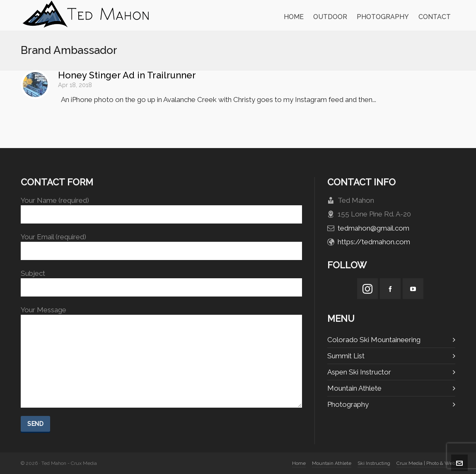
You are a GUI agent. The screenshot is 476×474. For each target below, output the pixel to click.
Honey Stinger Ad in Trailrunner (127, 75)
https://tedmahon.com (374, 242)
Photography (348, 404)
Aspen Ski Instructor (359, 372)
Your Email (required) (161, 244)
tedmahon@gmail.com (373, 228)
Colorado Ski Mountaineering (374, 340)
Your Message (161, 315)
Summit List (346, 356)
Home (299, 463)
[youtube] (413, 289)
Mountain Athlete (354, 388)
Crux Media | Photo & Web (426, 463)
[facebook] (390, 289)
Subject (161, 281)
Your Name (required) (161, 208)
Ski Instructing (374, 463)
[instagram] (367, 289)
